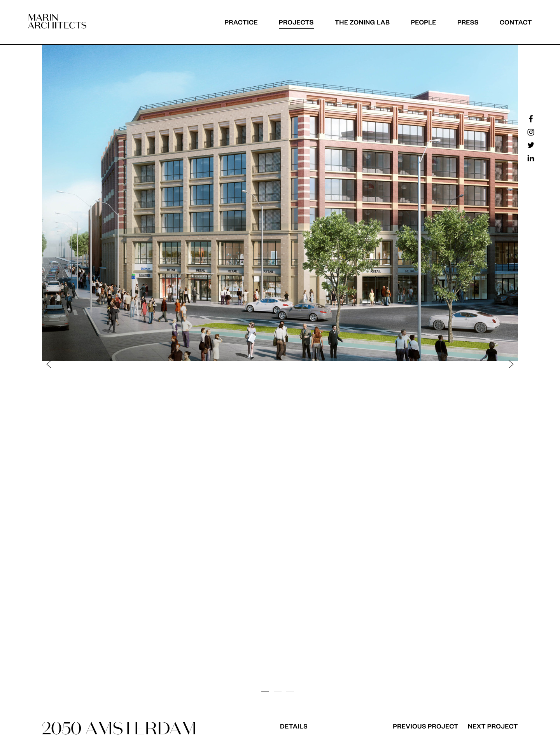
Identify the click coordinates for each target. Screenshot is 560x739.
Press (468, 22)
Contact (516, 22)
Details (294, 726)
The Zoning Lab (362, 22)
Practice (241, 22)
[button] (165, 364)
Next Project (493, 726)
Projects (296, 22)
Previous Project (426, 726)
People (423, 22)
